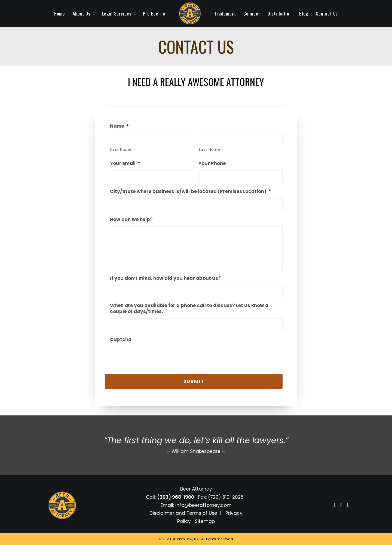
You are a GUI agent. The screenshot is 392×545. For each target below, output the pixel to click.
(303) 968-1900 (176, 497)
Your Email (125, 163)
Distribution (280, 13)
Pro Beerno (154, 13)
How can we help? (131, 219)
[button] (334, 506)
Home (60, 13)
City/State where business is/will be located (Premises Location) (190, 191)
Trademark (225, 13)
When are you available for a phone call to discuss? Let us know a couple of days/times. (189, 308)
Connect (252, 13)
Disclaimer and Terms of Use (183, 513)
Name (119, 126)
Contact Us (327, 13)
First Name (121, 149)
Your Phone (212, 163)
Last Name (210, 149)
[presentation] (151, 354)
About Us (83, 13)
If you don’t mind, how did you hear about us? (165, 278)
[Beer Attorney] (190, 13)
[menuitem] (60, 13)
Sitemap (205, 521)
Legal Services (119, 13)
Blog (304, 13)
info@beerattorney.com (203, 505)
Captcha (121, 339)
